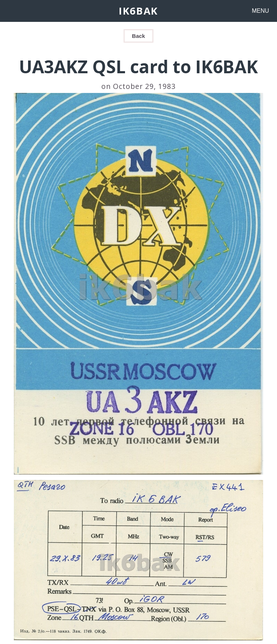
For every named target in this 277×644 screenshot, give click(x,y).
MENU (260, 11)
